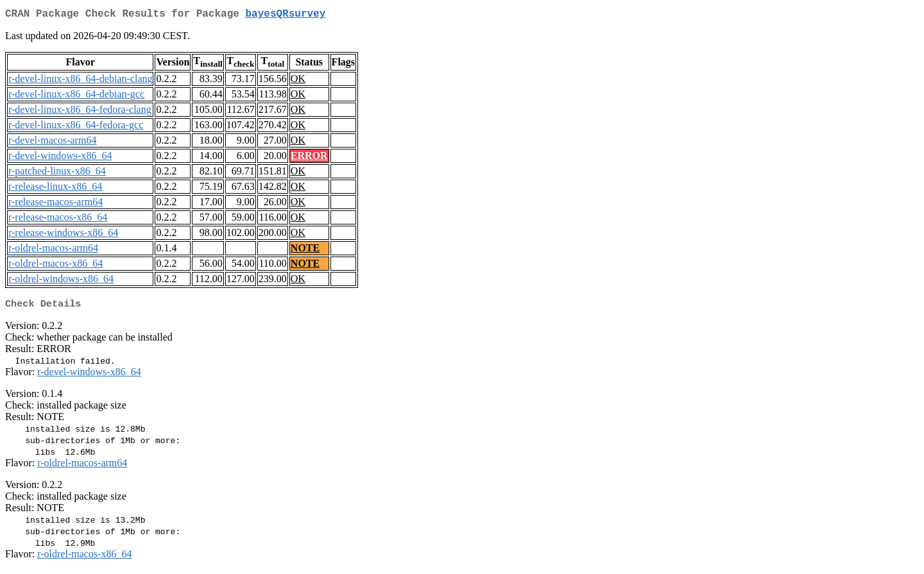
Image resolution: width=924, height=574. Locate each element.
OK (298, 81)
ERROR (309, 158)
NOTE (305, 250)
